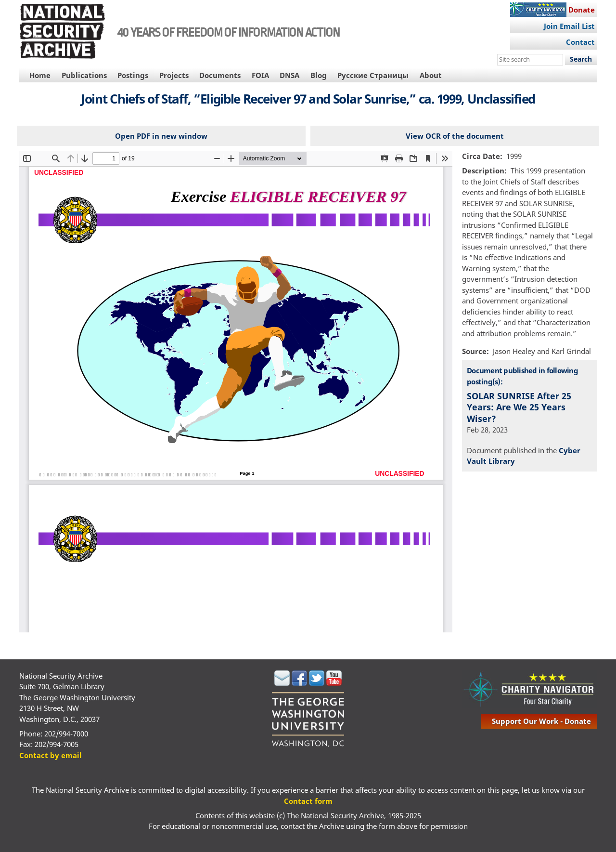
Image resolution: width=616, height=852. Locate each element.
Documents (220, 75)
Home (40, 75)
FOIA (260, 75)
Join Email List (569, 26)
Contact (580, 42)
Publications (84, 75)
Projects (174, 75)
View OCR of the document (455, 136)
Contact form (308, 801)
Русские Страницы (373, 75)
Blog (319, 75)
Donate (582, 10)
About (431, 75)
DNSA (289, 75)
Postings (133, 75)
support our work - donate (541, 721)
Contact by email (51, 755)
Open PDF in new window (161, 136)
